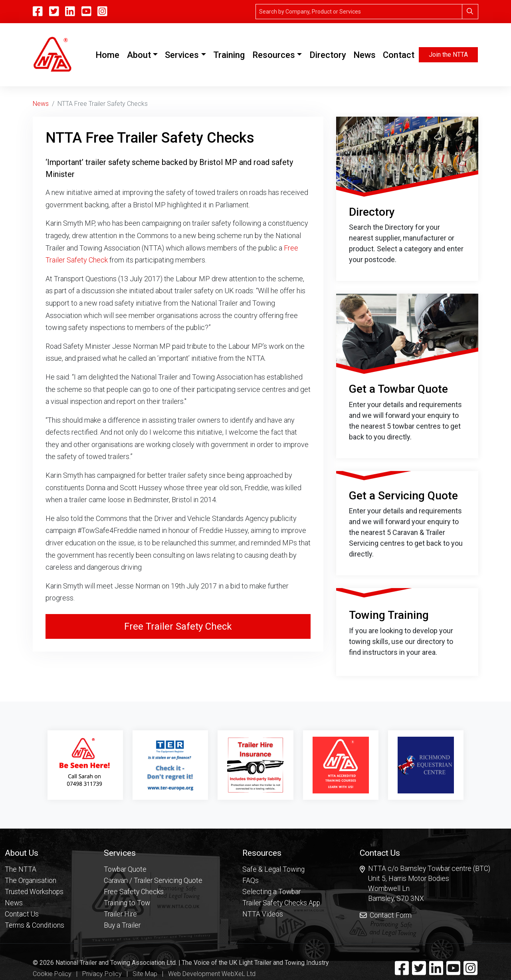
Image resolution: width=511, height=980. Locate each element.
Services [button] (182, 55)
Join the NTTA (448, 55)
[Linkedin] (70, 12)
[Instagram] (102, 12)
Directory (328, 55)
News (364, 55)
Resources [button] (274, 55)
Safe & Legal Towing (273, 869)
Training (229, 55)
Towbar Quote (125, 869)
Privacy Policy (102, 974)
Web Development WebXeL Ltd (212, 974)
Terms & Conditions (35, 925)
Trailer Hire (120, 914)
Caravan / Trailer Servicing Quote (153, 880)
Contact (399, 55)
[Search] (359, 12)
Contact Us (22, 914)
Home (109, 54)
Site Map (145, 974)
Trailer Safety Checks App (281, 902)
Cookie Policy (52, 974)
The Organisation (31, 880)
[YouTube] (86, 12)
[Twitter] (54, 12)
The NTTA (21, 869)
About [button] (139, 55)
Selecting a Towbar (271, 891)
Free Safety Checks (134, 891)
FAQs (251, 880)
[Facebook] (38, 12)
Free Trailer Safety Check (178, 626)
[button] (35, 852)
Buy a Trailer (122, 925)
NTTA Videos (263, 914)
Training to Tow (127, 902)
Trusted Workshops (34, 891)
